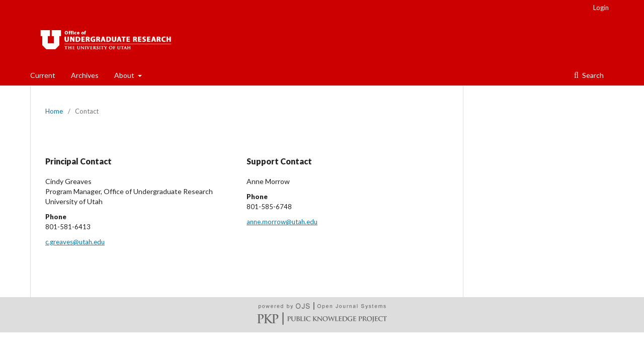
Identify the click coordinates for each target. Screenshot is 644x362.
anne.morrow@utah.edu (282, 222)
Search (592, 75)
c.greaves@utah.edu (75, 242)
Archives (85, 75)
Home (54, 111)
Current (43, 75)
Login (601, 8)
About (125, 75)
